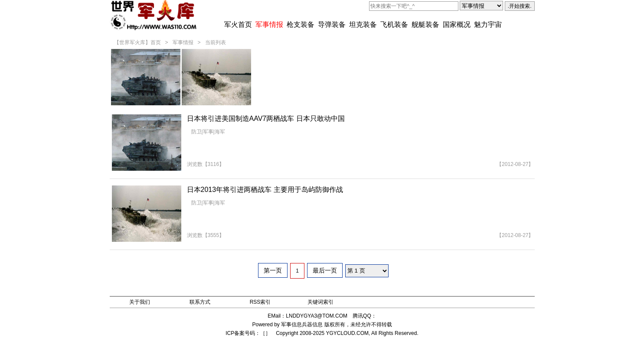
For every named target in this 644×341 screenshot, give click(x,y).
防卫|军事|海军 (208, 132)
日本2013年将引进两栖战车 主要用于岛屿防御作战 (265, 190)
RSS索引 (260, 302)
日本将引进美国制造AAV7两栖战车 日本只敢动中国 (266, 119)
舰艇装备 (425, 24)
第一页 (273, 270)
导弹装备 (332, 24)
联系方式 (200, 302)
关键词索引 (320, 302)
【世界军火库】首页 (137, 42)
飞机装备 (394, 24)
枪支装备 (301, 24)
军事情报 (269, 24)
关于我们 (140, 302)
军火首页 (238, 24)
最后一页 (325, 270)
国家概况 (457, 24)
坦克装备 (363, 24)
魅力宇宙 (488, 24)
